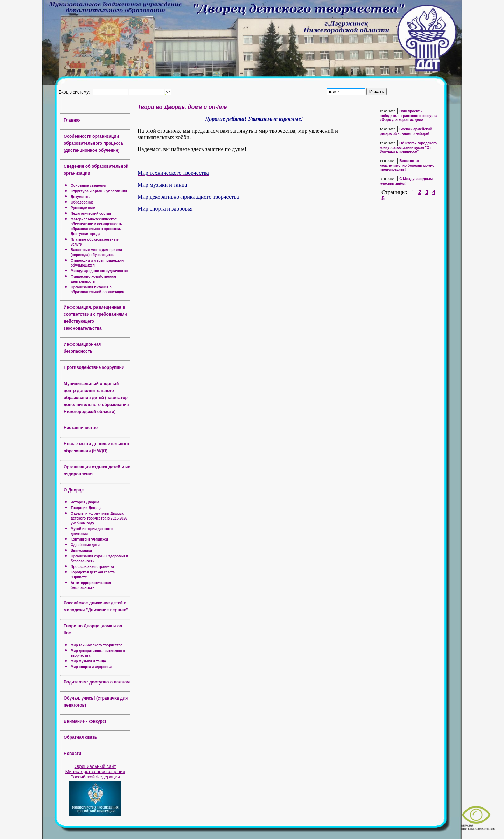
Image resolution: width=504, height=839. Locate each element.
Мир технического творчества (97, 645)
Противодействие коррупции (94, 367)
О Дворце (74, 490)
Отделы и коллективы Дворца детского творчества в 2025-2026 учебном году (99, 518)
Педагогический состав (91, 214)
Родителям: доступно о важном (97, 682)
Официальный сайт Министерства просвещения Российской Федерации (95, 772)
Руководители (83, 208)
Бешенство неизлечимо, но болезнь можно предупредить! (407, 165)
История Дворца (85, 502)
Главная (72, 120)
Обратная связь (80, 737)
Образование (82, 202)
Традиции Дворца (86, 508)
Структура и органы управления (99, 191)
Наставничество (81, 428)
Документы (80, 197)
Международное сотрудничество (99, 271)
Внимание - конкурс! (85, 721)
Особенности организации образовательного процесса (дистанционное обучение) (93, 143)
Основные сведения (89, 185)
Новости (72, 754)
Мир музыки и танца (88, 661)
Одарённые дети (85, 545)
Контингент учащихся (89, 539)
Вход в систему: (75, 92)
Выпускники (81, 551)
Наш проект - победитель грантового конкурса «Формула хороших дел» (409, 115)
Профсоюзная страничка (92, 567)
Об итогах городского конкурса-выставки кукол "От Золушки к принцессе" (408, 147)
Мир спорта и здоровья (91, 667)
